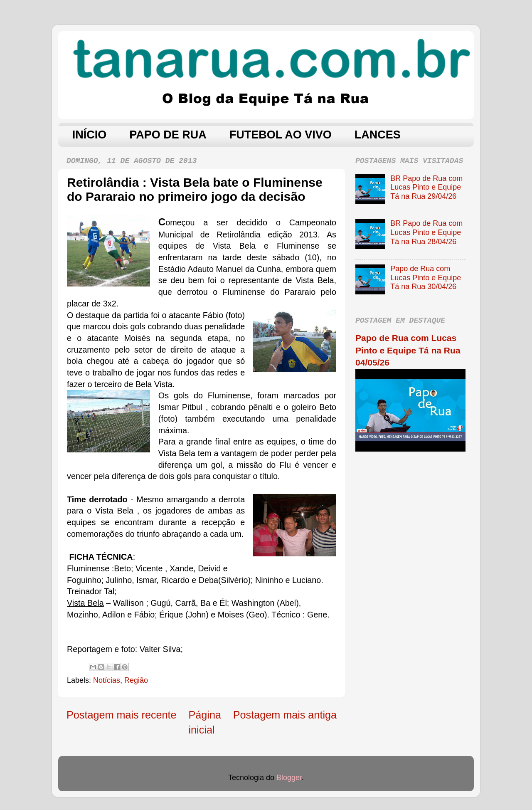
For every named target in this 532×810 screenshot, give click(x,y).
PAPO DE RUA (168, 135)
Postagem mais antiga (285, 715)
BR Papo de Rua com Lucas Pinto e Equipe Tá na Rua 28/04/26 (426, 232)
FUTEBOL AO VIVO (281, 135)
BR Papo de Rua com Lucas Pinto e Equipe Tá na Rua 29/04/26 (426, 187)
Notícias (107, 680)
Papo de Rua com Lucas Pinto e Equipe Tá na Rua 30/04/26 (426, 278)
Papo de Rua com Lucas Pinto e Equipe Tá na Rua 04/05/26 (408, 350)
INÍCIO (90, 135)
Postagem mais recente (122, 715)
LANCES (378, 135)
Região (136, 680)
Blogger (289, 778)
